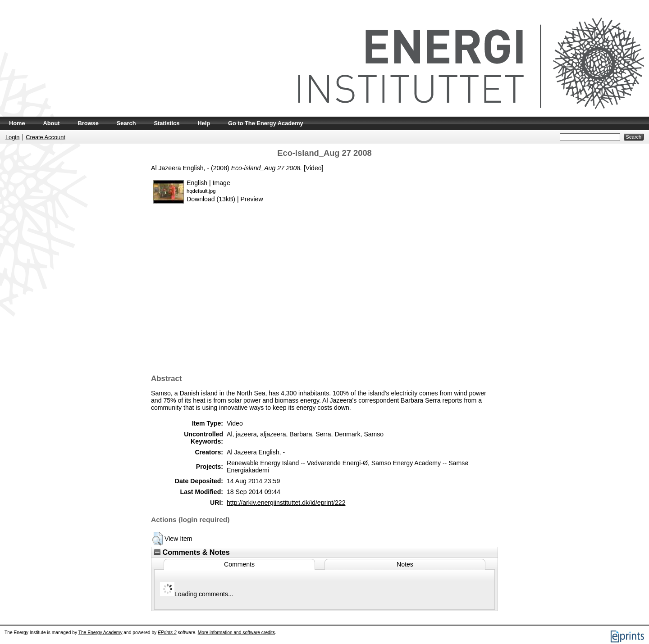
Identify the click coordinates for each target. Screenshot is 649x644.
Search (126, 123)
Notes (405, 564)
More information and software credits (236, 633)
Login (12, 137)
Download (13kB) (211, 199)
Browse (88, 123)
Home (17, 123)
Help (204, 123)
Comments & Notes (192, 552)
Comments (239, 564)
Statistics (167, 123)
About (52, 123)
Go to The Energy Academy (266, 123)
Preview (251, 199)
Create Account (46, 137)
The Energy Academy (101, 633)
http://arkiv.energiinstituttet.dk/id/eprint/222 (286, 503)
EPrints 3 (167, 633)
